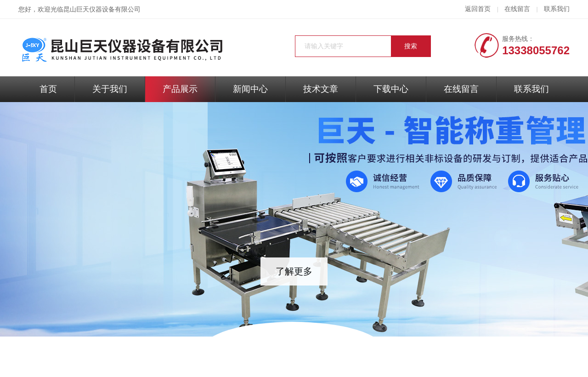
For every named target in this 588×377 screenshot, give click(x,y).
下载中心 (391, 89)
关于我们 (110, 89)
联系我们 (557, 9)
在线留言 (517, 9)
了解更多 (294, 271)
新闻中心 (250, 89)
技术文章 (321, 89)
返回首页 (478, 9)
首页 (48, 89)
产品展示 (180, 89)
